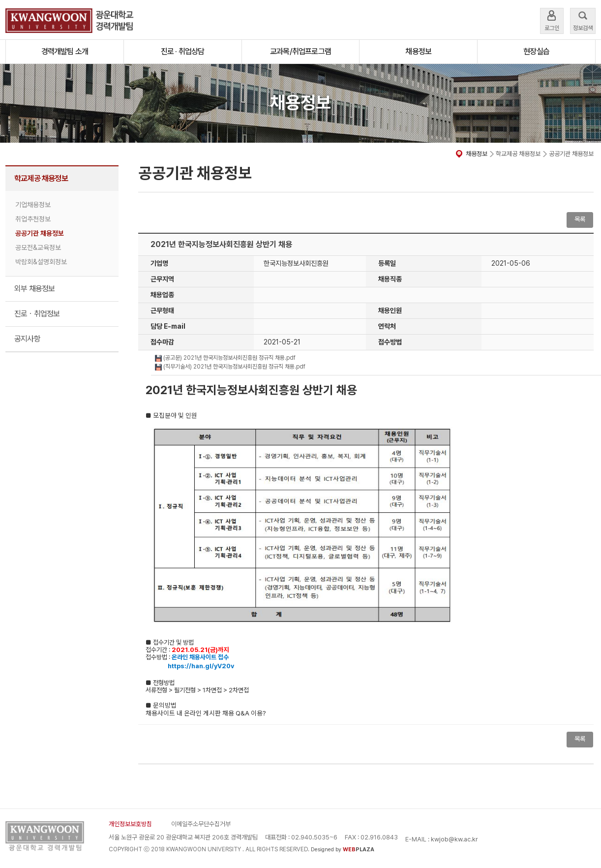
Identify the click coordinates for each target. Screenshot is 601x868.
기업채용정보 (33, 205)
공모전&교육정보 (38, 248)
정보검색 (583, 20)
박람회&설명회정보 (41, 262)
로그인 (552, 20)
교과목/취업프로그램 (300, 51)
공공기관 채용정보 (40, 233)
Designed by (343, 850)
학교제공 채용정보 (41, 178)
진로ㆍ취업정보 (37, 314)
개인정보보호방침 (130, 824)
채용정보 (418, 51)
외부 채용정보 (34, 289)
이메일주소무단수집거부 (201, 824)
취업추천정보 (33, 219)
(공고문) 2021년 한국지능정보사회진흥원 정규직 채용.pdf (225, 358)
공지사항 (27, 339)
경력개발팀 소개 (65, 51)
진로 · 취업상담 (183, 51)
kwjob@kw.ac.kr (454, 839)
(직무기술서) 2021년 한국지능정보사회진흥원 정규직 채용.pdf (230, 367)
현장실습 (536, 51)
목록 (580, 219)
